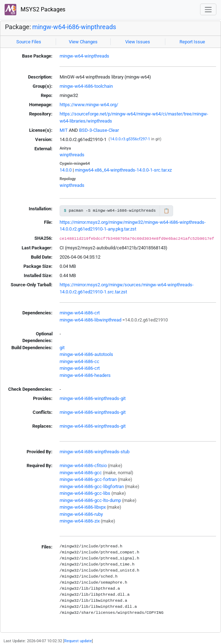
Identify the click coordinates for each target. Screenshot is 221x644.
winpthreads (72, 155)
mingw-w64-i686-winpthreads (74, 27)
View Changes (83, 42)
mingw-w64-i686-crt (80, 313)
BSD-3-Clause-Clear (99, 130)
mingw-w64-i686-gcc (81, 473)
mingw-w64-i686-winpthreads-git (93, 398)
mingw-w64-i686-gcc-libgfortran (92, 486)
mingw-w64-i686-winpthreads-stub (95, 452)
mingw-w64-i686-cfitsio (83, 466)
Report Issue (192, 42)
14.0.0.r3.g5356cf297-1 (130, 139)
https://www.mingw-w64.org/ (89, 105)
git (62, 348)
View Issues (138, 42)
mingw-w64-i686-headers (85, 375)
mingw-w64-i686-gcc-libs (85, 493)
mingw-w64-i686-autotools (86, 354)
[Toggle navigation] (208, 9)
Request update (78, 641)
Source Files (29, 42)
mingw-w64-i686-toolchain (86, 86)
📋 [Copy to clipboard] (166, 211)
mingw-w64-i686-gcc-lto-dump (90, 500)
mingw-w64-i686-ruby (81, 514)
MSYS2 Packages (35, 10)
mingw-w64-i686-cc (79, 361)
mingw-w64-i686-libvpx (83, 507)
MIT (64, 130)
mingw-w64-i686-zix (80, 521)
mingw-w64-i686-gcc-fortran (88, 479)
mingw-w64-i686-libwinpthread (90, 320)
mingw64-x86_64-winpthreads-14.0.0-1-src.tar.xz (123, 170)
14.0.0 (66, 170)
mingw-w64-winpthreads (84, 56)
